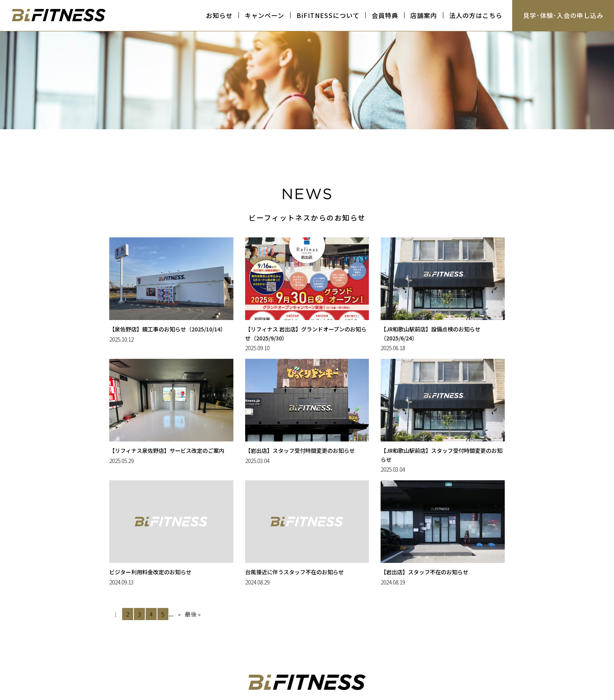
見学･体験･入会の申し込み (563, 15)
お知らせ (219, 15)
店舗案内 (424, 15)
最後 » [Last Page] (193, 614)
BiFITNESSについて (328, 15)
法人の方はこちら (476, 15)
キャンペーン (265, 15)
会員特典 (385, 15)
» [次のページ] (179, 614)
